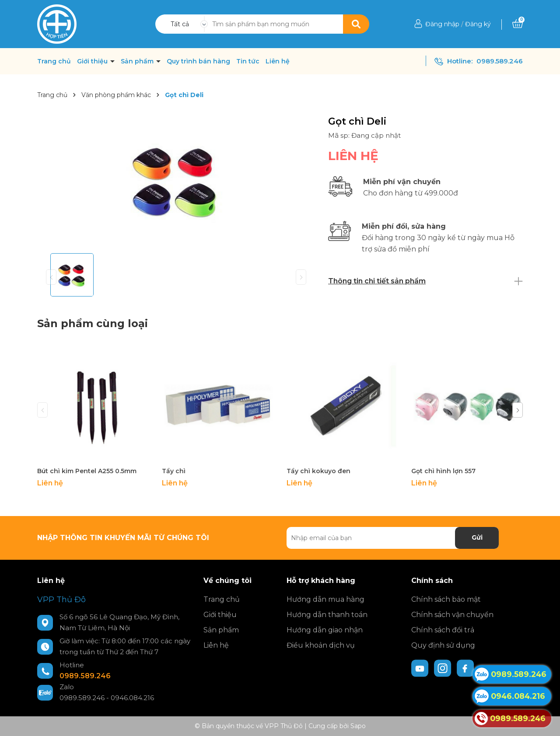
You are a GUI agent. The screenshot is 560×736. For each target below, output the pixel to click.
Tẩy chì (174, 471)
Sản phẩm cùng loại (93, 323)
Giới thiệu (93, 61)
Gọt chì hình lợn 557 (443, 471)
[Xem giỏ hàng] (518, 24)
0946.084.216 (132, 698)
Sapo (358, 726)
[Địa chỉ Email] (393, 538)
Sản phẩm (138, 61)
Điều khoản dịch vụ (321, 645)
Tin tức (248, 61)
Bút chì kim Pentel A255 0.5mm (87, 471)
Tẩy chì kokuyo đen (318, 471)
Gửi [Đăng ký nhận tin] (477, 537)
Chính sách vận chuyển (452, 615)
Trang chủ (54, 61)
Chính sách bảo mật (446, 599)
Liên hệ (278, 61)
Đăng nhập (442, 24)
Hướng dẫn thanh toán (327, 615)
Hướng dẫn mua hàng (325, 599)
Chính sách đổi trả (443, 630)
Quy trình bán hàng (198, 61)
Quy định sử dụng (443, 645)
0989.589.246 (500, 61)
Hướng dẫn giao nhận (325, 630)
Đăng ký (478, 24)
